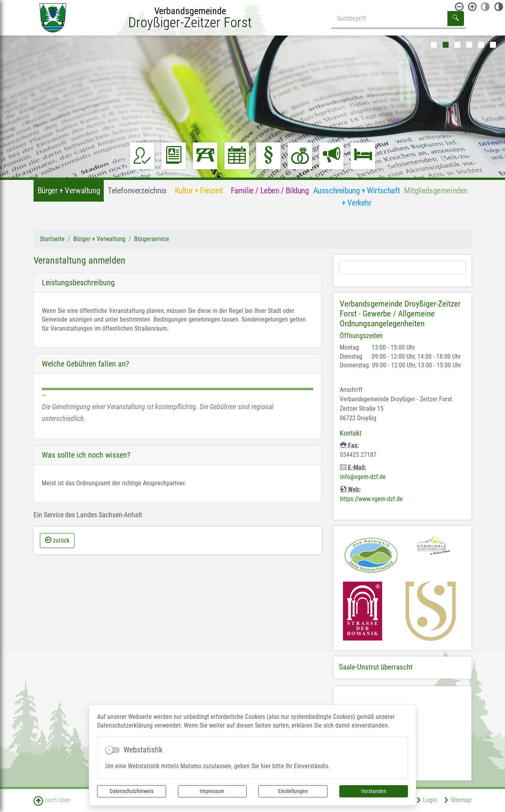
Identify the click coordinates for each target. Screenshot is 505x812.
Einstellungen (293, 791)
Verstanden (374, 791)
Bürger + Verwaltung (99, 239)
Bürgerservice (152, 239)
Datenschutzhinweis (132, 791)
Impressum (212, 791)
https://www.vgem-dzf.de (371, 499)
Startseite (52, 239)
